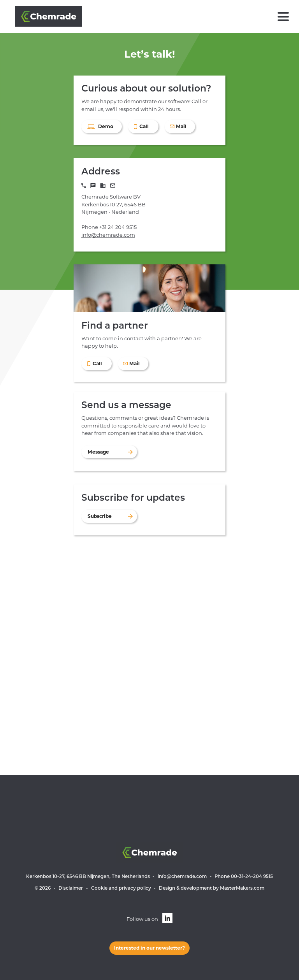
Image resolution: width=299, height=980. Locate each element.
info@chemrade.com (108, 235)
